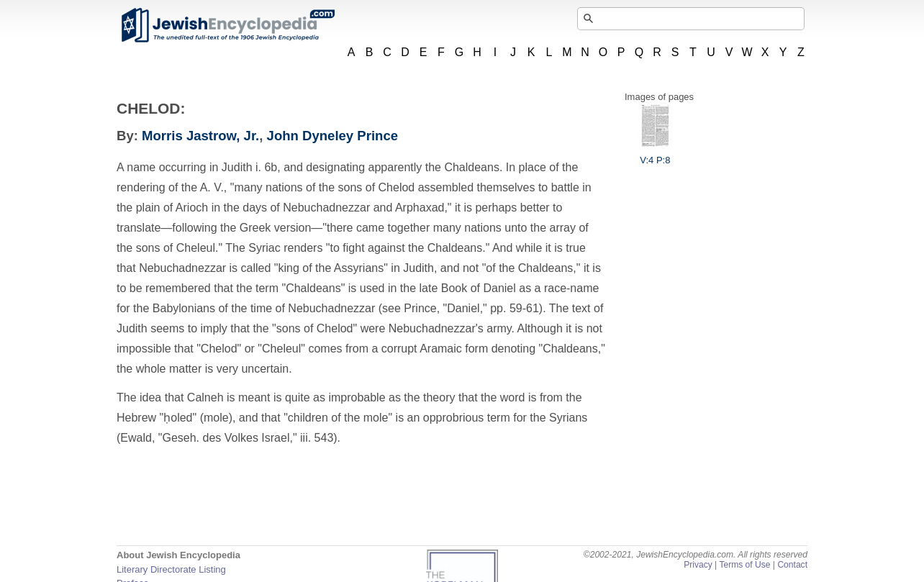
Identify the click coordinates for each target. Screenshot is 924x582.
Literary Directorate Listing (171, 569)
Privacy (698, 565)
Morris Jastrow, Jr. (200, 136)
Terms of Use (744, 565)
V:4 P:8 (655, 155)
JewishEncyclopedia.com (227, 25)
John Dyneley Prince (332, 136)
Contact (792, 565)
